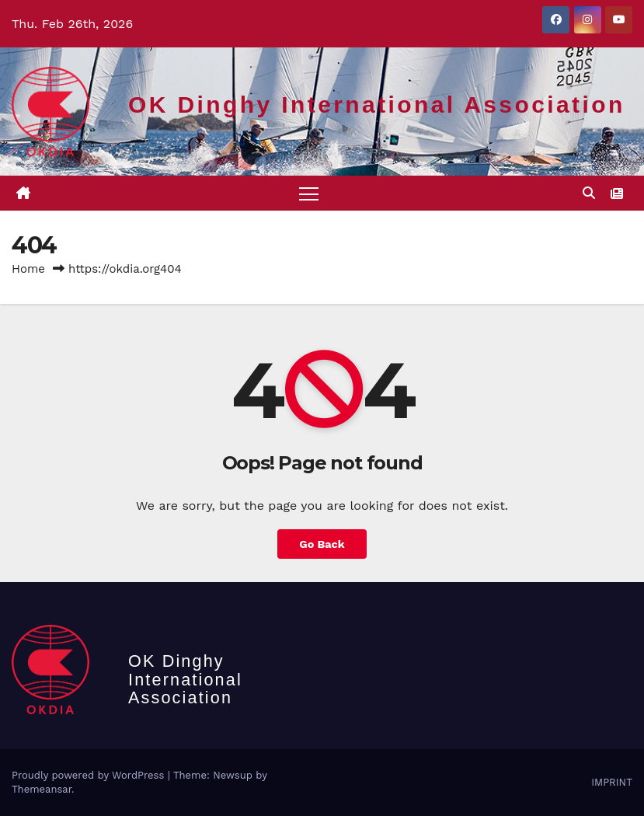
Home (28, 269)
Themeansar (42, 789)
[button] (589, 193)
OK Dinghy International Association (377, 105)
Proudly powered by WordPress (90, 775)
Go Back (322, 544)
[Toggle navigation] (309, 193)
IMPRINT (612, 782)
